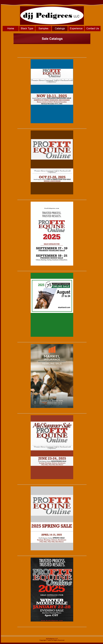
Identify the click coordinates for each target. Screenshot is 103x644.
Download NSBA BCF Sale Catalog (52, 411)
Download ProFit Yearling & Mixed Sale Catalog (52, 268)
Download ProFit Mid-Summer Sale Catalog (52, 482)
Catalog (67, 126)
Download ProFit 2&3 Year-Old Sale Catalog (52, 197)
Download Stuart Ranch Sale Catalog (52, 339)
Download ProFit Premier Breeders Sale (49, 126)
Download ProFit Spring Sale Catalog (52, 553)
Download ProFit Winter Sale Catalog (52, 624)
